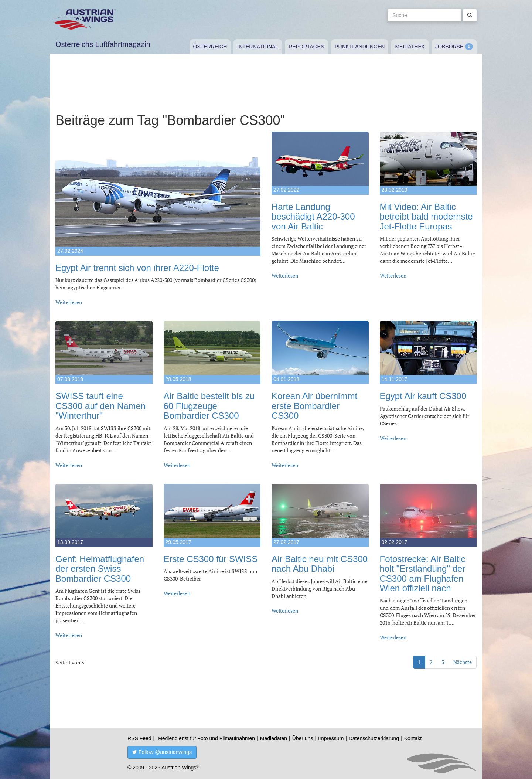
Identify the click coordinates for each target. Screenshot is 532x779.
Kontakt (413, 738)
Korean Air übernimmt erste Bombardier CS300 (314, 406)
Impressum (331, 738)
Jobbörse (449, 47)
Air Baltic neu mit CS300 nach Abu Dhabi (320, 564)
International (258, 47)
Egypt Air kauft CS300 (423, 396)
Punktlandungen (360, 47)
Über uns (303, 738)
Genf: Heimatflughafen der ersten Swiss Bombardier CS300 (100, 569)
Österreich (210, 47)
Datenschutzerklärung (374, 738)
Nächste (463, 662)
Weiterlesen (69, 302)
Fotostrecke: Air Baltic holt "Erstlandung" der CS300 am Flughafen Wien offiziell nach (423, 574)
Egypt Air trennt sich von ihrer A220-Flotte (137, 268)
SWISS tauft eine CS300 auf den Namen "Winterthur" (100, 406)
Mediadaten (274, 738)
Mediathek (410, 47)
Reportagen (306, 47)
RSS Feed (139, 738)
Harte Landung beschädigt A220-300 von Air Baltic (313, 217)
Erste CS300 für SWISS (211, 559)
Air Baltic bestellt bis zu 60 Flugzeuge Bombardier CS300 (209, 406)
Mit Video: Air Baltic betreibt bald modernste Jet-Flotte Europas (426, 217)
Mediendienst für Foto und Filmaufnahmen (206, 738)
